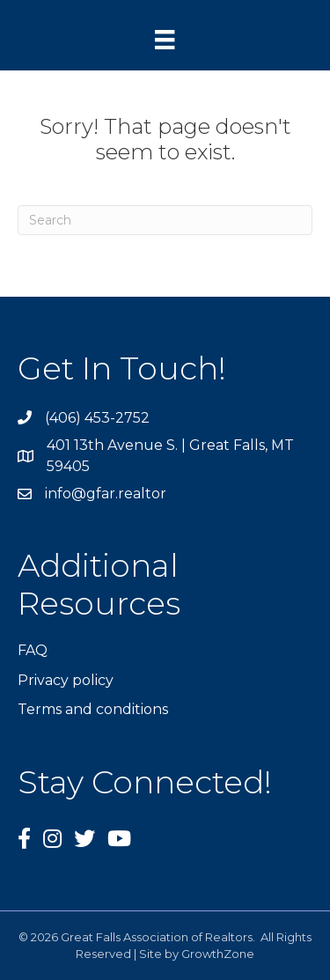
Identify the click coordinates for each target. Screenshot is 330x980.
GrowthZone (218, 954)
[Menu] (165, 40)
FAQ (33, 650)
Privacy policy (66, 680)
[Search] (165, 220)
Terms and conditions (93, 709)
